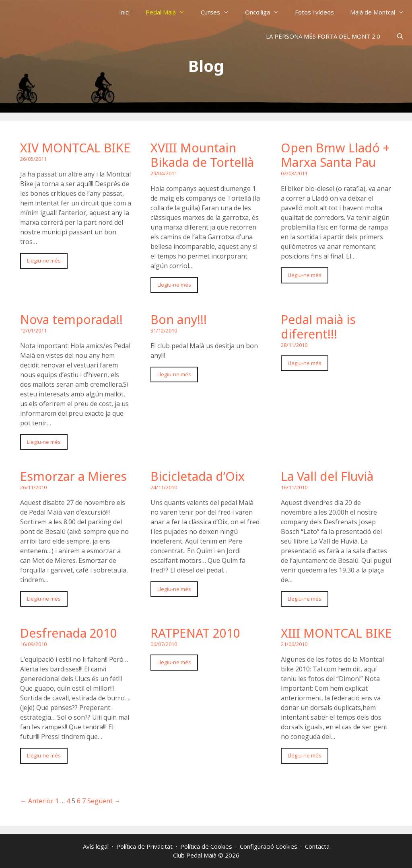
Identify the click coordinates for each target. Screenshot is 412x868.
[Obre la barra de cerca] (400, 36)
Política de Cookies (206, 846)
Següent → (104, 801)
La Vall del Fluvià (327, 476)
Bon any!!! (179, 319)
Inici (124, 12)
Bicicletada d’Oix (198, 476)
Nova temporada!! (71, 319)
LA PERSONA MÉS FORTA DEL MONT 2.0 (323, 36)
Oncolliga (266, 12)
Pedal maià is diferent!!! (318, 327)
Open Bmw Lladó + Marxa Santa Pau (335, 155)
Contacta (317, 846)
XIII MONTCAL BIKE (336, 633)
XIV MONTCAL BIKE (75, 148)
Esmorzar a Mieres (73, 476)
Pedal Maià (169, 12)
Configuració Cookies (269, 846)
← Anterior (37, 801)
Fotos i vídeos (314, 12)
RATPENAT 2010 (195, 633)
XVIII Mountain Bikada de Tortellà (202, 155)
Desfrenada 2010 (69, 633)
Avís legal (96, 846)
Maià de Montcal (381, 12)
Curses (219, 12)
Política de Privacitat (144, 846)
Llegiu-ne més (44, 261)
